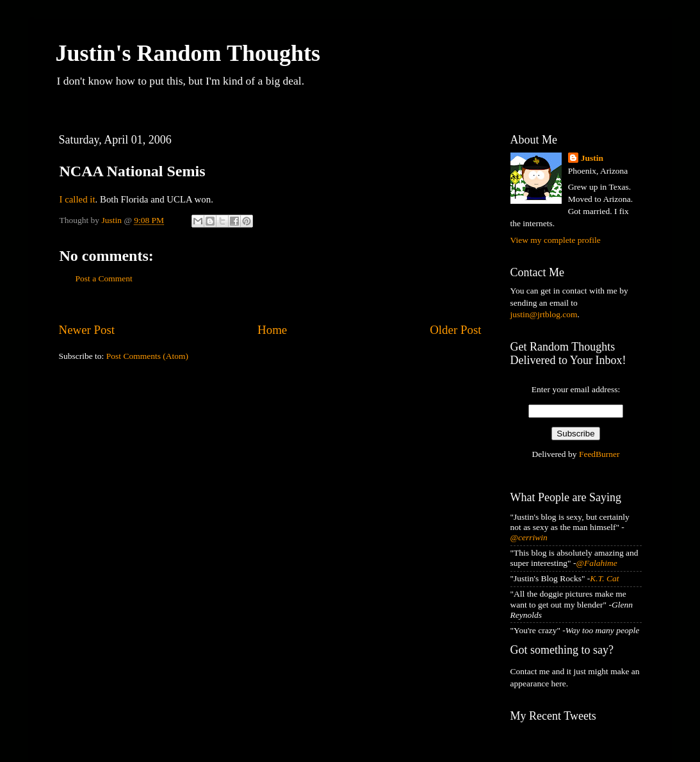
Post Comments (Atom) (147, 356)
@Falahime (597, 563)
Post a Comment (104, 278)
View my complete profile (556, 240)
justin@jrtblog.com (544, 314)
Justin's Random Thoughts (188, 53)
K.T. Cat (604, 578)
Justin (592, 158)
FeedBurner (599, 454)
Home (272, 330)
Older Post (455, 330)
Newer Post (87, 330)
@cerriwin (529, 537)
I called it (77, 199)
